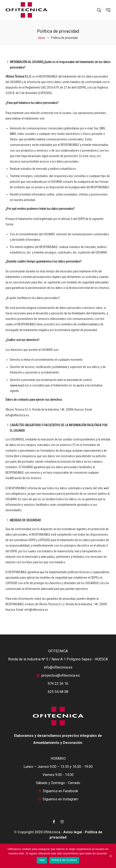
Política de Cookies (64, 860)
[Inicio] (42, 38)
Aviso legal (73, 832)
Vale (42, 860)
